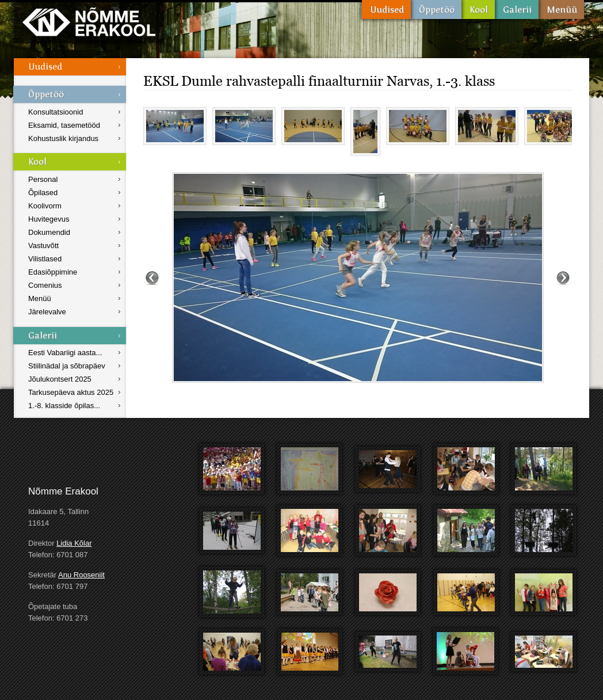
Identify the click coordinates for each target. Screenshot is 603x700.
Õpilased (43, 193)
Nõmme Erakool (89, 22)
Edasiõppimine (53, 272)
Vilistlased (45, 259)
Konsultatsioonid (56, 112)
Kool (478, 9)
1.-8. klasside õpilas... (64, 406)
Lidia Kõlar (74, 543)
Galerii (517, 9)
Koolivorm (45, 206)
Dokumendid (49, 232)
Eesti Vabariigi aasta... (65, 353)
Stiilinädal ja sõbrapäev (67, 366)
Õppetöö (436, 9)
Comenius (45, 285)
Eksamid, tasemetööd (64, 125)
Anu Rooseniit (81, 575)
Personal (43, 179)
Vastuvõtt (43, 246)
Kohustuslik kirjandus (63, 138)
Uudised (386, 9)
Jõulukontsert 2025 (60, 379)
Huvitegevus (49, 219)
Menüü (561, 9)
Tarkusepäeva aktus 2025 (71, 392)
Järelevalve (47, 312)
